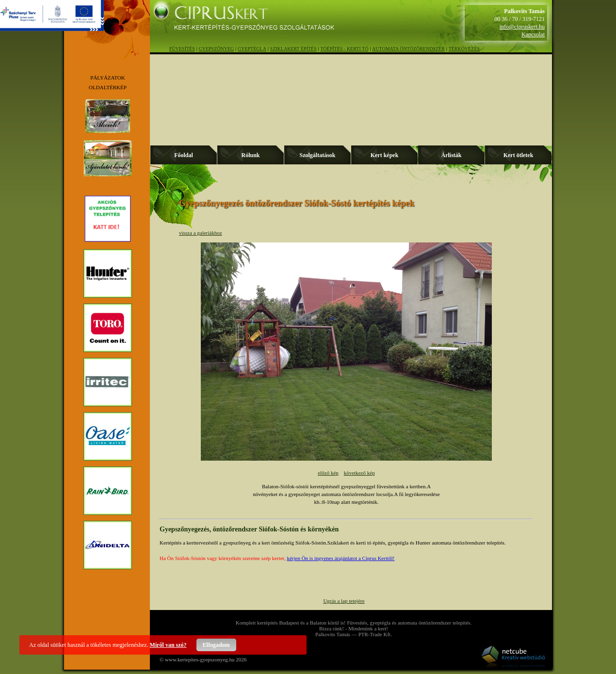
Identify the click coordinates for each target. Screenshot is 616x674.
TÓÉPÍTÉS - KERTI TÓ (344, 49)
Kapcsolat (533, 34)
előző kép (328, 473)
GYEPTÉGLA (252, 49)
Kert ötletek (519, 155)
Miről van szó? (168, 645)
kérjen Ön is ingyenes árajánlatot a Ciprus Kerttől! (340, 558)
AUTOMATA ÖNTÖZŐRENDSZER (408, 49)
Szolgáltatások (317, 155)
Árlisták (452, 155)
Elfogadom (216, 645)
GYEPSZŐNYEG (217, 49)
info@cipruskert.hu (522, 27)
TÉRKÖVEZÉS (464, 49)
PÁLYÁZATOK (107, 78)
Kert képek (385, 155)
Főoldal (184, 155)
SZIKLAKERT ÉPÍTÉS (293, 49)
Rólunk (250, 155)
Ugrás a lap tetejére (344, 601)
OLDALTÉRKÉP (108, 87)
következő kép (359, 473)
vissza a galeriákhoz (201, 233)
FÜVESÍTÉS (182, 49)
